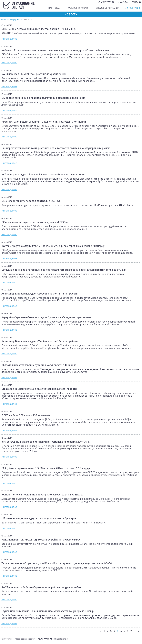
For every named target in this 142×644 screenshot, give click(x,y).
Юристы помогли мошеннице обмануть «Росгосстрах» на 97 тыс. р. (42, 495)
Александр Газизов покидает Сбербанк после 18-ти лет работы (40, 294)
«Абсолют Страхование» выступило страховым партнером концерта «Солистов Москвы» (55, 50)
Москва (124, 2)
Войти (136, 2)
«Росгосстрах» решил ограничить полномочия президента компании (44, 122)
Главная (5, 19)
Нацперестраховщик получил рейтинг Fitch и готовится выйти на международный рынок (56, 148)
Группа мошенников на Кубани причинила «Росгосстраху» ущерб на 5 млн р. (48, 611)
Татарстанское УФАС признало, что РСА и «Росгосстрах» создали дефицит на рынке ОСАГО (57, 563)
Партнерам (54, 8)
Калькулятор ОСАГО (78, 8)
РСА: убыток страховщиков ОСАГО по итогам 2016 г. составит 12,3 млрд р (46, 468)
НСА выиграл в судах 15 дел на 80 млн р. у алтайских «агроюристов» (43, 175)
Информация (134, 8)
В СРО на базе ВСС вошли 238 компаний (26, 415)
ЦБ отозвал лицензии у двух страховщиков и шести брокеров (39, 518)
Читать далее (9, 39)
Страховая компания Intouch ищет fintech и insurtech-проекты (39, 389)
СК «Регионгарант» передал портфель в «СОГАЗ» (31, 201)
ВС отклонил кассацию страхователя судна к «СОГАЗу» (35, 222)
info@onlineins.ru (61, 639)
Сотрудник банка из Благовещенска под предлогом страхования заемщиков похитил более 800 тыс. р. (64, 270)
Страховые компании (108, 8)
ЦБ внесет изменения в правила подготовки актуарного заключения (43, 98)
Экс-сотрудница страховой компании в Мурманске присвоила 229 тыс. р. (46, 442)
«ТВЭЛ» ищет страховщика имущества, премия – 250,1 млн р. (39, 29)
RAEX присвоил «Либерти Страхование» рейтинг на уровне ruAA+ (41, 587)
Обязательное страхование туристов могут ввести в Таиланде (39, 365)
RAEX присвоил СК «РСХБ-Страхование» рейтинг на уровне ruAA (41, 540)
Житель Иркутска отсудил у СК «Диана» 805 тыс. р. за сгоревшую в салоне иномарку (53, 246)
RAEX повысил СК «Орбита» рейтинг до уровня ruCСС (34, 74)
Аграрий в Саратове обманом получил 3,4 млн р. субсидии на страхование (46, 317)
